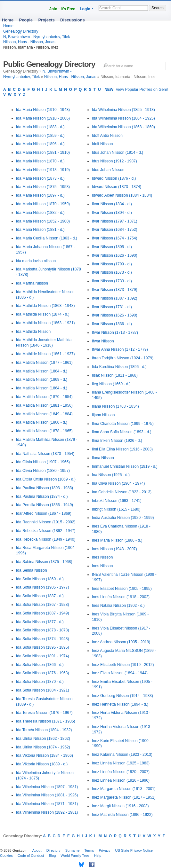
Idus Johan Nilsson (108, 170)
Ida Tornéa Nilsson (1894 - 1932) (44, 730)
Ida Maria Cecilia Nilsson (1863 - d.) (47, 238)
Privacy (104, 850)
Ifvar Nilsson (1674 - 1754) (114, 238)
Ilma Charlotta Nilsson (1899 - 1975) (123, 424)
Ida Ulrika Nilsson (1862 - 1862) (43, 739)
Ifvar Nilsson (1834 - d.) (112, 204)
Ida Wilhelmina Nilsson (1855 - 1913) (123, 110)
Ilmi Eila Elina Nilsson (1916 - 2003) (122, 449)
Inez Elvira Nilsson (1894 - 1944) (120, 673)
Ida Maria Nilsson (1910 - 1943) (43, 110)
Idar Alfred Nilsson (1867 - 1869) (44, 513)
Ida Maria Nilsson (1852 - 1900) (43, 221)
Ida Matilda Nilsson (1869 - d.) (42, 379)
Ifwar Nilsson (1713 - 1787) (115, 332)
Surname (73, 850)
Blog (52, 856)
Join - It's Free (62, 9)
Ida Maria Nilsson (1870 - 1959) (43, 204)
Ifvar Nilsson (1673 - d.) (112, 272)
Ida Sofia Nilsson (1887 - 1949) (42, 613)
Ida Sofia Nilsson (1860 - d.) (40, 579)
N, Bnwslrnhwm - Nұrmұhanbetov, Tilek (37, 37)
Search (158, 8)
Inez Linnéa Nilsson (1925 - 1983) (121, 763)
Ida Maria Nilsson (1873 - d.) (40, 178)
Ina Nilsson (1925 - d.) (111, 475)
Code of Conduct (31, 856)
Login (85, 9)
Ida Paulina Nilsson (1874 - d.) (42, 497)
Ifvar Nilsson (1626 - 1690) (114, 255)
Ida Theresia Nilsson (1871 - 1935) (46, 721)
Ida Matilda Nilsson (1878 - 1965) (44, 431)
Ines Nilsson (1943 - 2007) (114, 549)
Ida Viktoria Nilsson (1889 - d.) (42, 764)
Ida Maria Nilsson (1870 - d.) (40, 161)
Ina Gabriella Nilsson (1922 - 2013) (122, 492)
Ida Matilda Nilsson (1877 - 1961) (44, 363)
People (26, 20)
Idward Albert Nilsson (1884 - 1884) (122, 195)
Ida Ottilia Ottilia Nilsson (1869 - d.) (46, 479)
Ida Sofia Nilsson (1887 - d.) (40, 596)
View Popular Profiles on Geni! (136, 90)
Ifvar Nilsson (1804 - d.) (112, 213)
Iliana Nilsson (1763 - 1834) (115, 406)
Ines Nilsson (102, 557)
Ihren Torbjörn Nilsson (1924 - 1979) (123, 358)
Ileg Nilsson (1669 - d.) (111, 384)
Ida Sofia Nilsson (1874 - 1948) (42, 639)
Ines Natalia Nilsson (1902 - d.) (118, 606)
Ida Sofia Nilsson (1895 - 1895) (42, 647)
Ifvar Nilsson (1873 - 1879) (114, 290)
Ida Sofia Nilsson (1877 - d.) (40, 622)
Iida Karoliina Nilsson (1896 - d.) (119, 367)
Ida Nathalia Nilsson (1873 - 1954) (45, 454)
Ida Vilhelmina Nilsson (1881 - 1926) (47, 795)
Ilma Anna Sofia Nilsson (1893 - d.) (122, 432)
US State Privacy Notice (134, 850)
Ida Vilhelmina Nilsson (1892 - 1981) (47, 812)
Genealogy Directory (21, 31)
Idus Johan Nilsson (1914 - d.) (118, 152)
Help (98, 856)
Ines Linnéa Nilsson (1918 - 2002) (121, 597)
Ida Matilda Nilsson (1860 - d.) (42, 422)
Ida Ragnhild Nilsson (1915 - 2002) (46, 522)
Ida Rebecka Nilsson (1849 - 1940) (46, 539)
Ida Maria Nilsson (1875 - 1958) (43, 187)
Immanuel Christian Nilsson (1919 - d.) (125, 466)
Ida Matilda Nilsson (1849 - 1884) (44, 414)
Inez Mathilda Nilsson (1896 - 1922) (122, 815)
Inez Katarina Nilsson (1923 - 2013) (122, 755)
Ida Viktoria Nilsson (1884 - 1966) (45, 755)
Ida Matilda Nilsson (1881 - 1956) (44, 405)
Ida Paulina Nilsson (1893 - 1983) (45, 488)
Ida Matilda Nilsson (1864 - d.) (42, 371)
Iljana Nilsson (103, 415)
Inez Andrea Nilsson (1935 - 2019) (121, 642)
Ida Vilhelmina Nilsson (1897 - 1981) (47, 787)
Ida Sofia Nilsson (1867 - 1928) (42, 605)
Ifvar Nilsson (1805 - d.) (112, 247)
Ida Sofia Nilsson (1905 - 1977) (42, 587)
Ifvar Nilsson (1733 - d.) (112, 281)
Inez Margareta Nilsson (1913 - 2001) (124, 789)
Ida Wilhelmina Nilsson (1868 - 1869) (123, 127)
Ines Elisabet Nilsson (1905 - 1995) (122, 589)
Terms (89, 850)
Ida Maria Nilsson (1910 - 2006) (43, 118)
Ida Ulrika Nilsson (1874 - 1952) (43, 747)
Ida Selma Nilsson (32, 570)
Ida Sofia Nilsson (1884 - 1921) (42, 690)
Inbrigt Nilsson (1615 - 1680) (116, 509)
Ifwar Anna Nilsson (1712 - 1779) (120, 349)
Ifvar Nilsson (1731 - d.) (112, 307)
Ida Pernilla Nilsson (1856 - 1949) (45, 505)
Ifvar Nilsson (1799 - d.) (112, 264)
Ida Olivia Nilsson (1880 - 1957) (43, 471)
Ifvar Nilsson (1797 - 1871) (114, 221)
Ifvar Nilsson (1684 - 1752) (114, 230)
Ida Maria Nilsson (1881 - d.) (40, 230)
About (37, 850)
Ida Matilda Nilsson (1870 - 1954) (44, 397)
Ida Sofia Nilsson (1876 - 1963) (42, 673)
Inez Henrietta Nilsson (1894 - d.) (120, 704)
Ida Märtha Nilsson (32, 283)
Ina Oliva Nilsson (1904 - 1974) (118, 483)
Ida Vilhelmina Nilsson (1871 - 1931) (47, 804)
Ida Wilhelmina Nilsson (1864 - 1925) (123, 118)
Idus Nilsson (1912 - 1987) (114, 161)
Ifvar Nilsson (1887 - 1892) (114, 298)
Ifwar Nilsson (103, 341)
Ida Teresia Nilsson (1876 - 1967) (44, 713)
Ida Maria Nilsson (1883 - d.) (40, 127)
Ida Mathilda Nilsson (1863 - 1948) (45, 306)
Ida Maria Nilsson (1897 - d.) (40, 195)
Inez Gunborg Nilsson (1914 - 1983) (122, 696)
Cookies (6, 856)
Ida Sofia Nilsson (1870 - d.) (40, 682)
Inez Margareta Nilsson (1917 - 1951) (124, 797)
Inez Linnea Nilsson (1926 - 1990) (121, 780)
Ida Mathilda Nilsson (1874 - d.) (43, 314)
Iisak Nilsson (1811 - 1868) (115, 375)
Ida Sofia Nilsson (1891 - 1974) (42, 656)
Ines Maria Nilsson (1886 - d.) (117, 540)
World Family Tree (75, 856)
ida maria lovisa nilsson (36, 261)
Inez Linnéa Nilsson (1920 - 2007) (121, 772)
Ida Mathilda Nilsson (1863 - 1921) (45, 323)
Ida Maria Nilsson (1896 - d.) (40, 144)
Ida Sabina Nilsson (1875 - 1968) (44, 562)
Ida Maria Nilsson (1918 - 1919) (43, 170)
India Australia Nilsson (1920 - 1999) (123, 518)
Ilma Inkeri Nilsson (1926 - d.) (117, 441)
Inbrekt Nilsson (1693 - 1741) (117, 501)
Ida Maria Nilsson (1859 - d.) (40, 136)
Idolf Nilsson (102, 144)
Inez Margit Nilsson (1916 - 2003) (120, 806)
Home (8, 20)
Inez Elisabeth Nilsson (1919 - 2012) (123, 665)
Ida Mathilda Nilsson (33, 332)
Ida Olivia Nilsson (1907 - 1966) (43, 462)
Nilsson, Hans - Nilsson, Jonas (29, 42)
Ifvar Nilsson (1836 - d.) (112, 324)
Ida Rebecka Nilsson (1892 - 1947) (46, 531)
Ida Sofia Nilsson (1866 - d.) (40, 665)
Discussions (73, 20)
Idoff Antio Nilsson (107, 136)
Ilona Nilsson (103, 458)
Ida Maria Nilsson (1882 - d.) (40, 213)
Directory (53, 850)
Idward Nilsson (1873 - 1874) (117, 187)
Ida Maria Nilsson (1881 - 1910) (43, 152)
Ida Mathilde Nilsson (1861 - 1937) (45, 354)
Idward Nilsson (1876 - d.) (114, 178)
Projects (46, 20)
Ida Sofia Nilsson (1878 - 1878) (42, 630)
